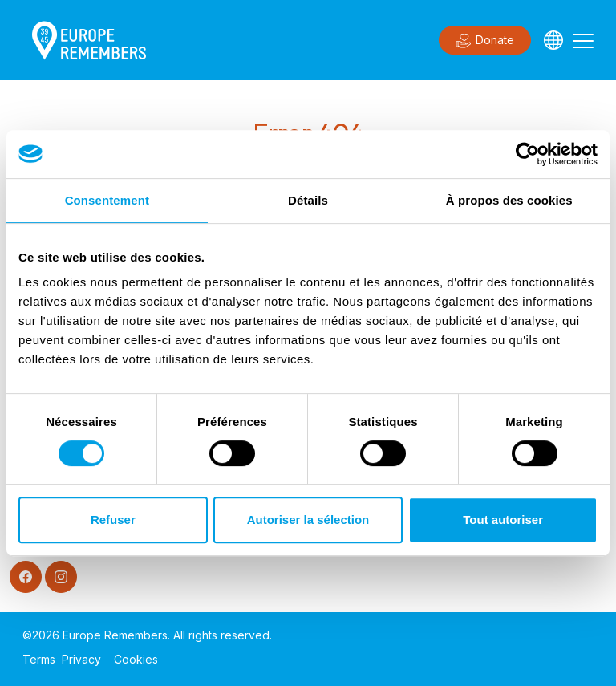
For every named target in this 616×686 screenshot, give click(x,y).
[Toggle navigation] (583, 40)
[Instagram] (61, 577)
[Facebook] (26, 577)
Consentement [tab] (107, 200)
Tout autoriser (503, 520)
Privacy (81, 659)
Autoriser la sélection (308, 520)
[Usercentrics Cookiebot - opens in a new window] (527, 154)
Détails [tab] (308, 200)
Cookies (136, 659)
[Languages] (553, 40)
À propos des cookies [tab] (509, 200)
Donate (485, 41)
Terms (39, 659)
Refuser (113, 520)
